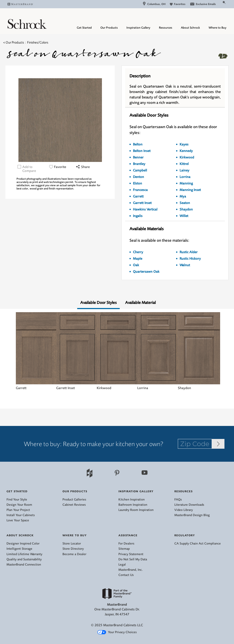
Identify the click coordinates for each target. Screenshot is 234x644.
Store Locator (72, 544)
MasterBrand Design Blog (192, 515)
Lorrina (185, 177)
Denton (138, 177)
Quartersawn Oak (146, 272)
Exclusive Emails (203, 4)
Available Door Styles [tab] (98, 303)
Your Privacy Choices (117, 632)
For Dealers (126, 544)
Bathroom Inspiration (133, 505)
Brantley (139, 164)
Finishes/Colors (38, 42)
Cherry (138, 252)
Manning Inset (190, 190)
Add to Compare (29, 169)
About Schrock (190, 28)
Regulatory (185, 535)
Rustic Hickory (190, 259)
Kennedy (186, 151)
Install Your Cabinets (21, 515)
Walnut (185, 265)
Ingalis (138, 216)
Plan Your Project (18, 510)
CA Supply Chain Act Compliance (198, 544)
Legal (122, 565)
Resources (166, 28)
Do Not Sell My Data (133, 559)
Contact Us (126, 575)
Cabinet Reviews (74, 505)
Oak (136, 265)
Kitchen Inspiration (132, 500)
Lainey (184, 170)
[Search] (219, 4)
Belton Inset (142, 151)
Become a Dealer (74, 554)
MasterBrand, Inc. (131, 570)
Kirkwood (187, 157)
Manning (186, 183)
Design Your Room (19, 505)
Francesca (140, 190)
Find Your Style (17, 500)
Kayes (184, 144)
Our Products (109, 28)
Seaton (185, 203)
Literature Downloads (189, 505)
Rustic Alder (189, 252)
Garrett (138, 196)
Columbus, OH (154, 4)
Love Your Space (18, 520)
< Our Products (14, 42)
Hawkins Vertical (145, 209)
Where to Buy (218, 28)
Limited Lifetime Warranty (24, 554)
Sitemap (124, 549)
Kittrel (184, 164)
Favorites (178, 4)
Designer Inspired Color (23, 544)
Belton (138, 144)
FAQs (178, 500)
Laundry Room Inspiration (136, 510)
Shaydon (186, 209)
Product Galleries (74, 500)
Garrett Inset (142, 203)
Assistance (128, 535)
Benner (138, 157)
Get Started (84, 28)
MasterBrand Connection (24, 565)
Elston (137, 183)
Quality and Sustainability (24, 559)
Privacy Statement (131, 554)
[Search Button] (224, 2)
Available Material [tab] (140, 303)
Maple (138, 259)
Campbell (140, 170)
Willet (184, 216)
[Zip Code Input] (218, 444)
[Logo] (27, 28)
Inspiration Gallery (138, 28)
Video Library (184, 510)
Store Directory (73, 549)
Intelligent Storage (19, 549)
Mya (183, 196)
